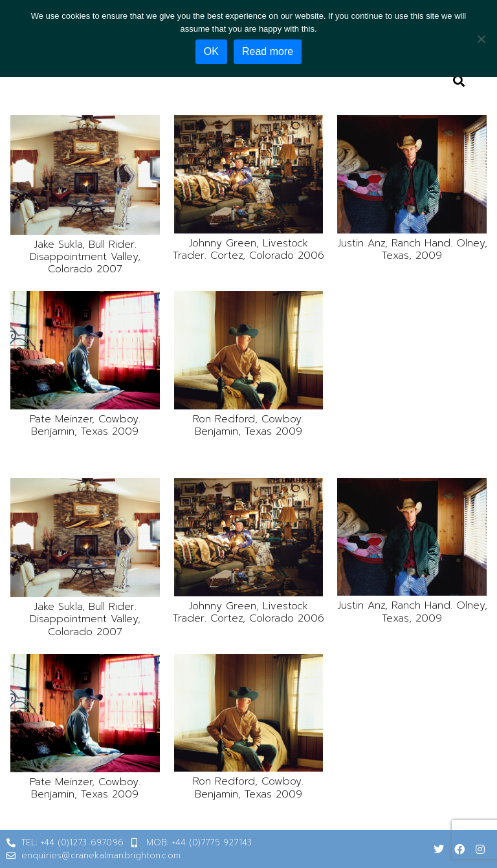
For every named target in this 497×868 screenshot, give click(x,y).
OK (211, 51)
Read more (268, 51)
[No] (481, 39)
